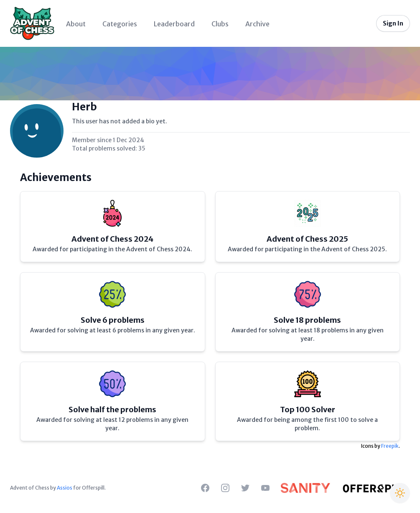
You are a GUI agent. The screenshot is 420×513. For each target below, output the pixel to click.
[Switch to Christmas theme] (400, 493)
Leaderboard (174, 24)
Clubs (220, 24)
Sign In (393, 23)
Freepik (390, 446)
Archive (257, 24)
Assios (65, 488)
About (76, 24)
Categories (120, 24)
